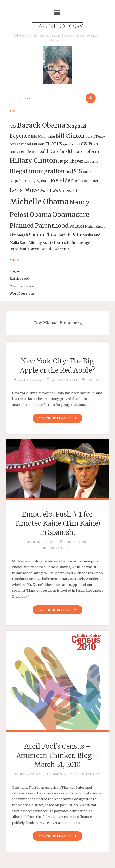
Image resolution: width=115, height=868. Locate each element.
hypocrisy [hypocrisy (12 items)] (91, 162)
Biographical (59, 548)
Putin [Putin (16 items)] (90, 226)
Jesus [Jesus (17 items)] (44, 181)
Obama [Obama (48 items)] (41, 215)
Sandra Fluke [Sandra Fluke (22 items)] (43, 235)
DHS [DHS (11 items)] (13, 145)
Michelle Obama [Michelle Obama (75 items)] (39, 202)
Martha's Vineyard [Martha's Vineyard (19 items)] (59, 191)
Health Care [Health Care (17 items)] (48, 151)
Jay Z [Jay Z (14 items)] (34, 181)
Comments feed (23, 286)
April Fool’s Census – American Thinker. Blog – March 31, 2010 (57, 756)
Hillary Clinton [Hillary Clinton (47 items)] (34, 161)
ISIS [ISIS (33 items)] (77, 171)
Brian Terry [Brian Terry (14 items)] (95, 136)
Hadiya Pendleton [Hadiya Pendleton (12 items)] (23, 152)
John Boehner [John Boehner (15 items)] (87, 181)
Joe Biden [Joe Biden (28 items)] (62, 180)
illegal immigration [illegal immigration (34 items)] (37, 171)
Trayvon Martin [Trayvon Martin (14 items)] (40, 249)
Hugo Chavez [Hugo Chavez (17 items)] (71, 161)
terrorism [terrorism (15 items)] (18, 249)
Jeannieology (58, 27)
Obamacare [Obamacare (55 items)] (71, 215)
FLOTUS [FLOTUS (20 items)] (54, 144)
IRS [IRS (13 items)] (68, 172)
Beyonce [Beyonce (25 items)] (20, 136)
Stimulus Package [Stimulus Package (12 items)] (77, 243)
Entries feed (19, 278)
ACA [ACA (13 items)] (13, 127)
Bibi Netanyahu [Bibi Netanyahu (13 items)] (43, 136)
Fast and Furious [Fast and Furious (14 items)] (31, 144)
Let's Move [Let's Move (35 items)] (24, 190)
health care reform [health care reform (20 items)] (80, 151)
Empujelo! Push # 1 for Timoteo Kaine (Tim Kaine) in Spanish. (57, 524)
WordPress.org (22, 293)
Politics (93, 380)
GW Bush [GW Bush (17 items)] (89, 144)
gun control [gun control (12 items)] (72, 144)
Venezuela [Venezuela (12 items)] (62, 249)
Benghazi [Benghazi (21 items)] (76, 126)
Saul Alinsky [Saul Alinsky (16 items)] (31, 243)
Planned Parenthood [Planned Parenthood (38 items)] (39, 226)
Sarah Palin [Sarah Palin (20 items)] (70, 235)
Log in (15, 271)
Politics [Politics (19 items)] (77, 226)
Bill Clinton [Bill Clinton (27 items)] (70, 136)
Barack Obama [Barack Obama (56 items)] (41, 125)
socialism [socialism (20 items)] (53, 242)
